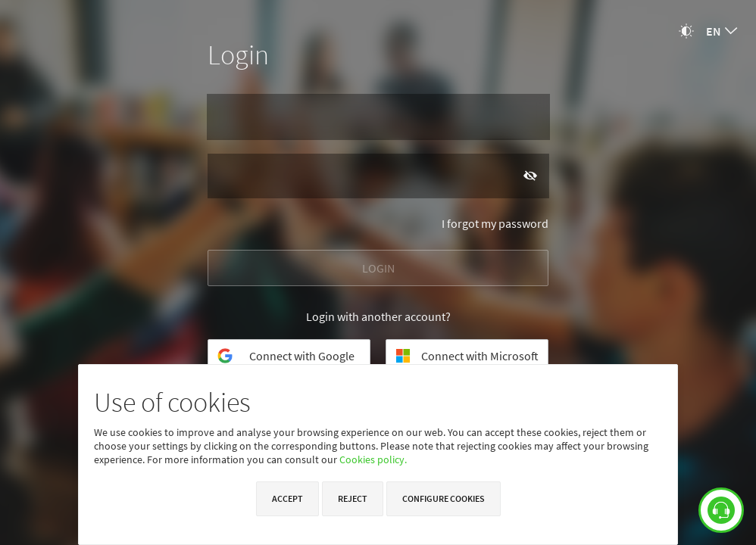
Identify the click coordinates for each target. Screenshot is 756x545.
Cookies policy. (373, 459)
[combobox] (722, 31)
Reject (353, 498)
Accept (287, 498)
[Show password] (530, 175)
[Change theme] (686, 31)
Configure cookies (444, 498)
